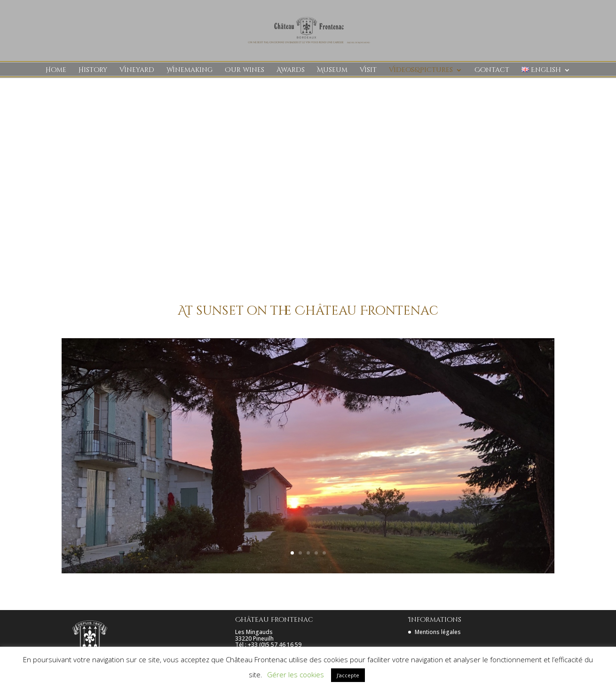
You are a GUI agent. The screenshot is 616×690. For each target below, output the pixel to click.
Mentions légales (438, 632)
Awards (291, 71)
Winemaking (190, 71)
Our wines (245, 71)
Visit (368, 71)
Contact (492, 71)
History (93, 71)
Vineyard (137, 71)
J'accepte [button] (348, 675)
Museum (332, 71)
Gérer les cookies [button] (296, 674)
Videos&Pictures (421, 71)
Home (56, 71)
